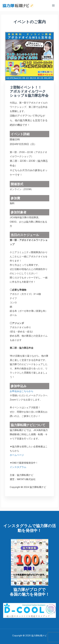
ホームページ (17, 455)
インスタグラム (18, 467)
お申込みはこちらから (22, 391)
